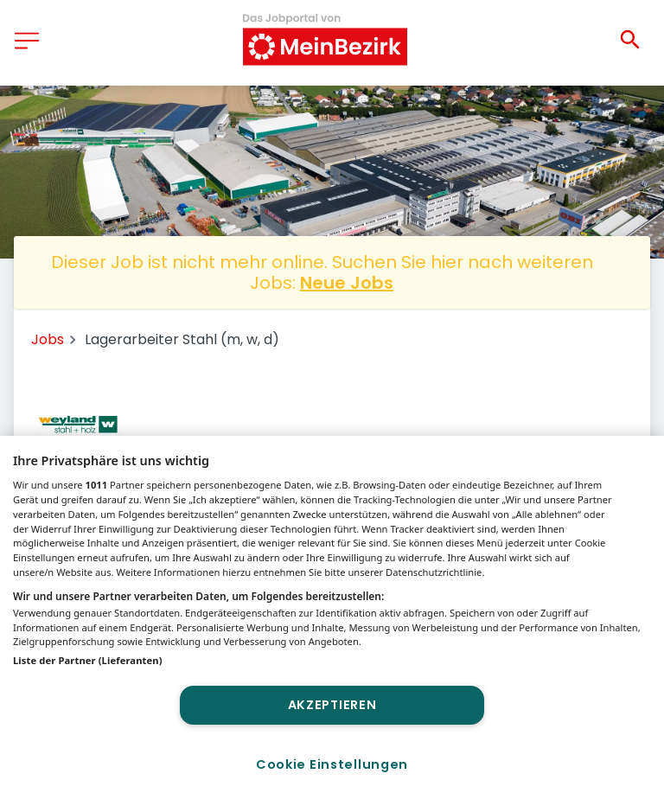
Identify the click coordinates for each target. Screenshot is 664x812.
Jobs (48, 339)
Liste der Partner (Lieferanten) (88, 660)
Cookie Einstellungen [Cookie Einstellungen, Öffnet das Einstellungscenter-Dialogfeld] (332, 764)
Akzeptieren (332, 705)
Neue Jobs (347, 283)
